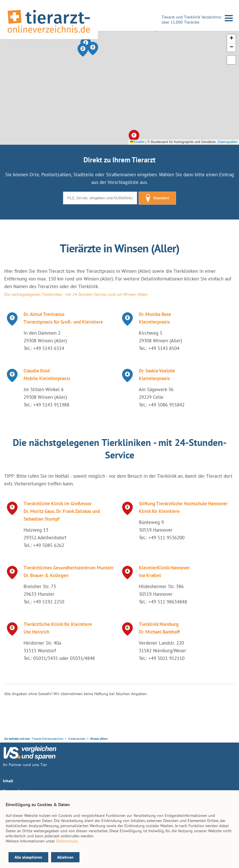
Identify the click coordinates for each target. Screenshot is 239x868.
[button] (83, 50)
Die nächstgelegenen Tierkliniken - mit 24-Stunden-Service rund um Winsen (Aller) (76, 294)
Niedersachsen (77, 739)
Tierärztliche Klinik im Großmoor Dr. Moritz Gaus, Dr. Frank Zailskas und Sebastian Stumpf (62, 511)
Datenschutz (67, 841)
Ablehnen (65, 857)
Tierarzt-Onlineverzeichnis (48, 739)
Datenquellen (228, 142)
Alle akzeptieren (28, 857)
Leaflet (137, 142)
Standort (157, 198)
